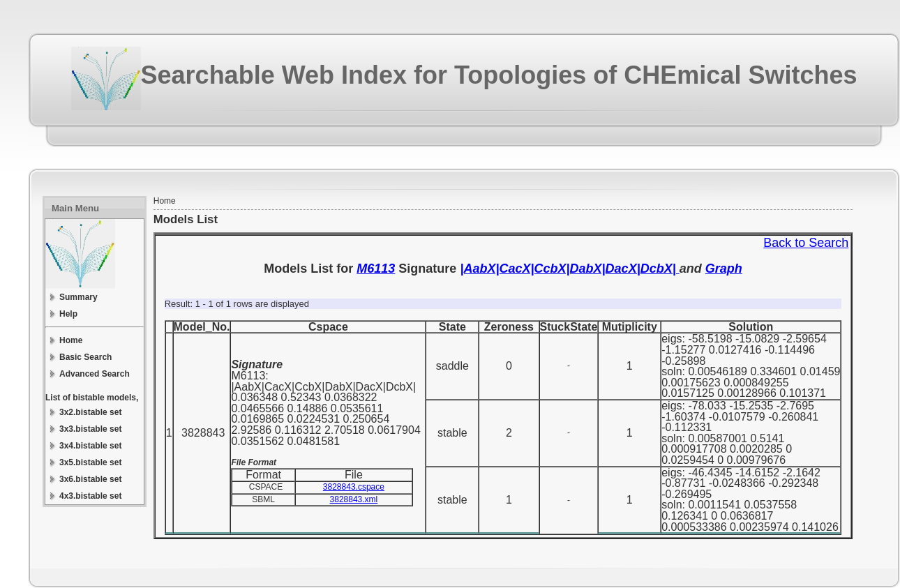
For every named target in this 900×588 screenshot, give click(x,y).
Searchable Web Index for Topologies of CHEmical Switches (499, 75)
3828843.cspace (354, 487)
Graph (724, 269)
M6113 (376, 269)
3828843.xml (354, 499)
